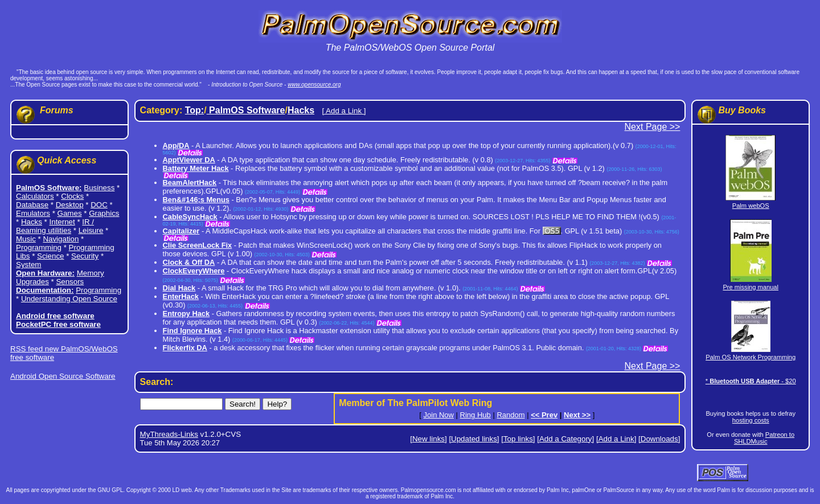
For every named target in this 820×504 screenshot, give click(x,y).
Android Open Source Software (63, 376)
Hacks (32, 222)
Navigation (61, 239)
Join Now (439, 415)
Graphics (104, 213)
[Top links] (518, 439)
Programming (39, 247)
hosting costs (751, 420)
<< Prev (544, 415)
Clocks (72, 196)
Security (85, 256)
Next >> (577, 415)
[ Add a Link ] (344, 111)
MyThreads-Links (169, 434)
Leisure (91, 230)
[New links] (428, 439)
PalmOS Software (246, 110)
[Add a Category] (565, 439)
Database (32, 205)
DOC (99, 205)
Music (26, 239)
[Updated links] (474, 439)
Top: (194, 110)
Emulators (33, 213)
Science (50, 256)
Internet (62, 222)
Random (511, 415)
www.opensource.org (314, 85)
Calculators (35, 196)
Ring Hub (475, 415)
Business (99, 188)
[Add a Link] (616, 439)
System (28, 265)
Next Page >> (653, 127)
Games (70, 213)
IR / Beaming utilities (55, 226)
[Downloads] (659, 439)
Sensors (70, 282)
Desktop (70, 205)
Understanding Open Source (69, 299)
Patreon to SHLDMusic (764, 438)
